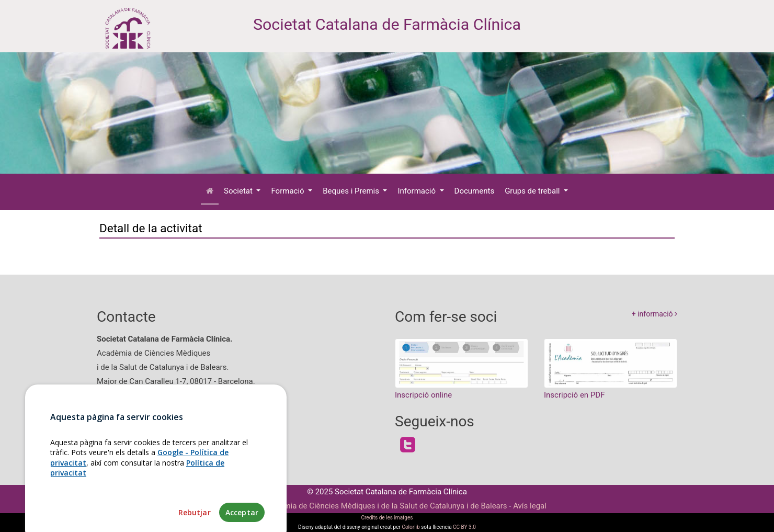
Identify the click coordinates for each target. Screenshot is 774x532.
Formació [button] (288, 191)
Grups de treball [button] (533, 191)
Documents (475, 191)
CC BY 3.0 (464, 527)
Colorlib (411, 527)
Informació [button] (417, 191)
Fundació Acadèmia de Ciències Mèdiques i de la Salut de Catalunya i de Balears (367, 506)
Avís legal (530, 506)
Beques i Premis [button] (352, 191)
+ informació (655, 314)
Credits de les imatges (387, 518)
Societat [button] (239, 191)
